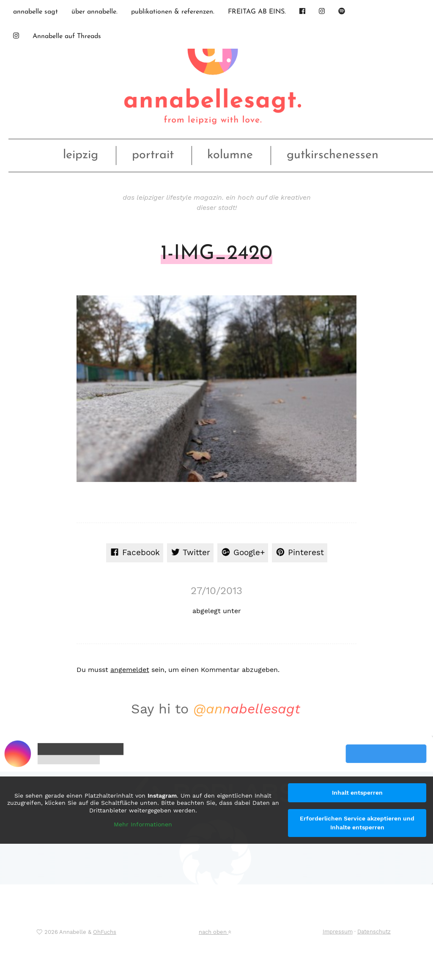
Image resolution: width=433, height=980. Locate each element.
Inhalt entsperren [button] (357, 793)
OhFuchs (105, 932)
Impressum (338, 932)
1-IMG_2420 (216, 254)
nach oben (215, 932)
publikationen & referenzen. (173, 12)
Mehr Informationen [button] (143, 824)
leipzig (81, 155)
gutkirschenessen (333, 155)
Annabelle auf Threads (67, 36)
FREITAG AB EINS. (257, 12)
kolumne (230, 155)
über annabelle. (95, 12)
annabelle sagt (36, 12)
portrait (153, 155)
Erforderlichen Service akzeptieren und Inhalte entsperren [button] (357, 823)
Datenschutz (374, 932)
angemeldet (130, 670)
